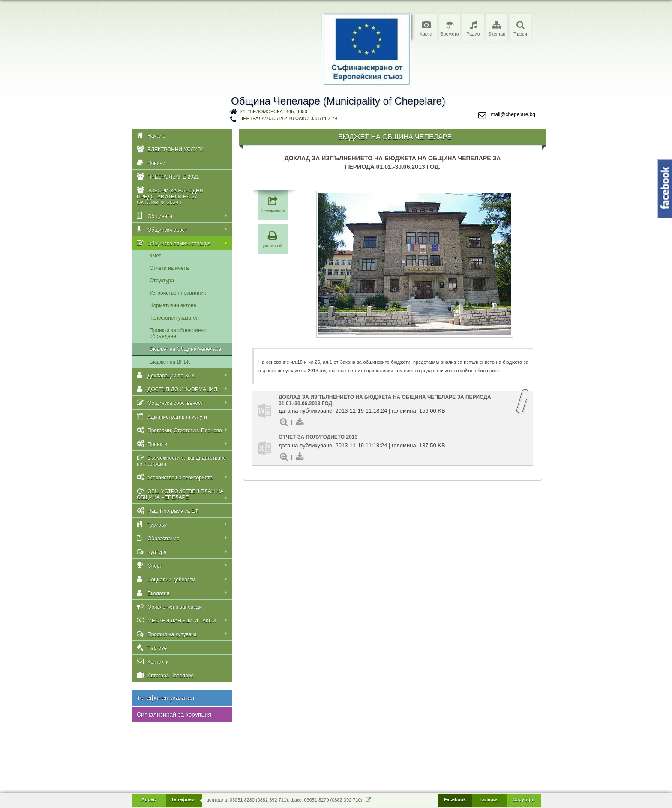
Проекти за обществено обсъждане (178, 333)
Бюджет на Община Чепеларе (185, 349)
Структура (162, 281)
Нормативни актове (173, 305)
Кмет (155, 256)
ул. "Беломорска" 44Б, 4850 (273, 111)
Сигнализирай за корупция (174, 715)
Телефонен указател (174, 318)
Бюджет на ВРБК (170, 362)
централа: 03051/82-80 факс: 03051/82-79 (288, 118)
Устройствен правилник (178, 293)
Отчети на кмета (169, 268)
